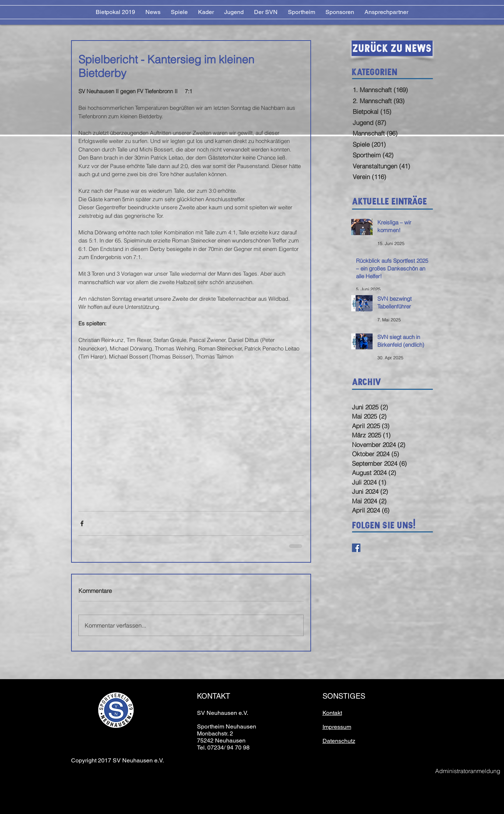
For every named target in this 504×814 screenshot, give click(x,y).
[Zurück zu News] (392, 48)
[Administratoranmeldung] (468, 771)
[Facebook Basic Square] (356, 548)
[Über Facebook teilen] (82, 523)
